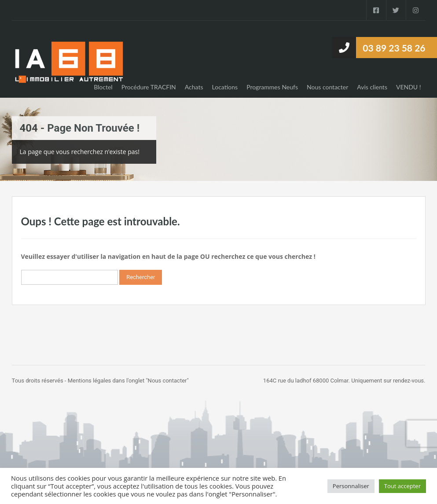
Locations (225, 87)
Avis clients (372, 87)
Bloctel (103, 87)
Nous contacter (327, 87)
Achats (194, 87)
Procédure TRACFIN (149, 87)
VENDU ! (409, 87)
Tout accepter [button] (402, 486)
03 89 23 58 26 (394, 48)
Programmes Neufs (272, 87)
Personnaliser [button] (351, 486)
